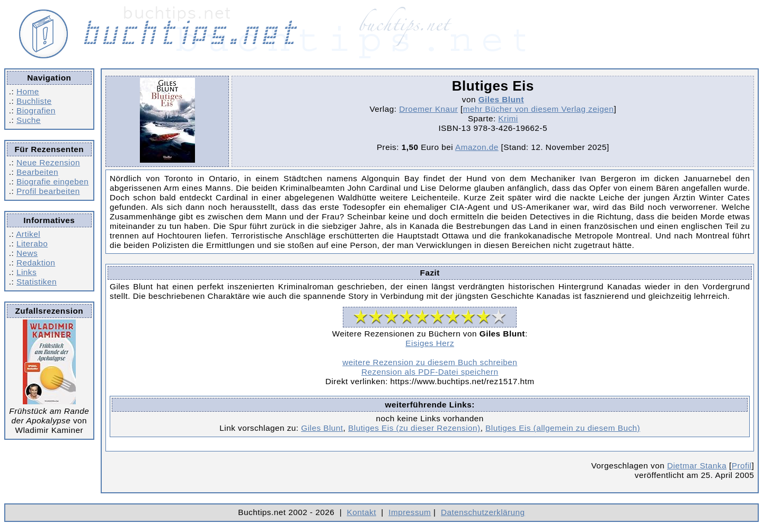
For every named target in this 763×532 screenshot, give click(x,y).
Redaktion (36, 263)
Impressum (410, 512)
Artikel (28, 234)
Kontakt (362, 512)
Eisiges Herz (430, 343)
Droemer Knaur (428, 109)
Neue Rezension (48, 162)
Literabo (32, 243)
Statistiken (37, 282)
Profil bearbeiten (48, 191)
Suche (29, 120)
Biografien (36, 110)
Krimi (508, 118)
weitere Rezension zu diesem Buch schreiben (430, 362)
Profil (742, 465)
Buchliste (34, 101)
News (27, 253)
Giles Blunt (501, 99)
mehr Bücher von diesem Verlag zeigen (539, 109)
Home (28, 91)
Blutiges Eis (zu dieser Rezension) (414, 428)
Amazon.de (477, 147)
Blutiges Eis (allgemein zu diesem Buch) (563, 428)
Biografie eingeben (52, 181)
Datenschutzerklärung (483, 512)
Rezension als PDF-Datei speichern (430, 372)
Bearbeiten (37, 172)
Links (26, 272)
